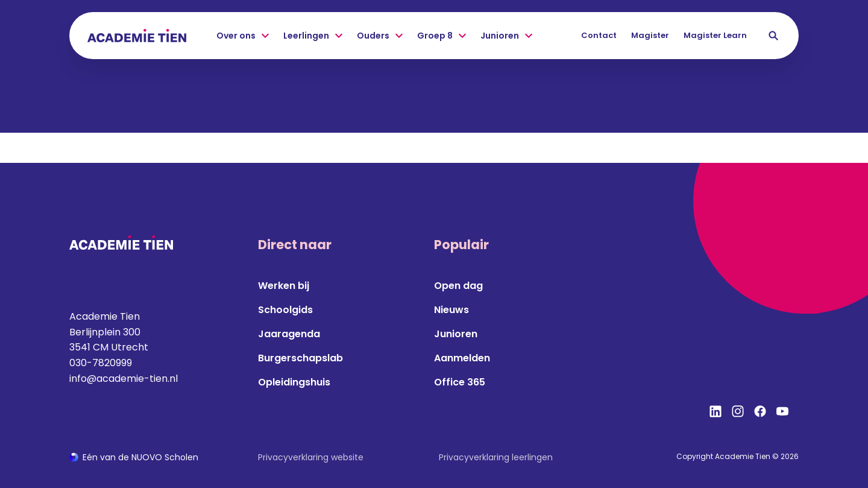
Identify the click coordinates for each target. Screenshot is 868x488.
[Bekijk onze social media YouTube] (782, 411)
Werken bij (284, 286)
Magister (650, 35)
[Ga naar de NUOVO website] (134, 458)
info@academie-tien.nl (124, 379)
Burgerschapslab (300, 358)
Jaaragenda (289, 334)
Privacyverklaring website (311, 457)
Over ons (243, 36)
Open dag (458, 286)
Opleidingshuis (294, 382)
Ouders (380, 36)
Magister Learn (715, 35)
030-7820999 (101, 363)
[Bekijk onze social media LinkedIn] (715, 411)
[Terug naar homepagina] (137, 36)
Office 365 (460, 382)
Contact (599, 35)
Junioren (506, 36)
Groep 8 (442, 36)
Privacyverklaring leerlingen (496, 457)
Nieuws (451, 310)
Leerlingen (313, 36)
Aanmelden (462, 358)
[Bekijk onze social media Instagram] (738, 411)
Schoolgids (285, 310)
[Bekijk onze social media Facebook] (760, 411)
